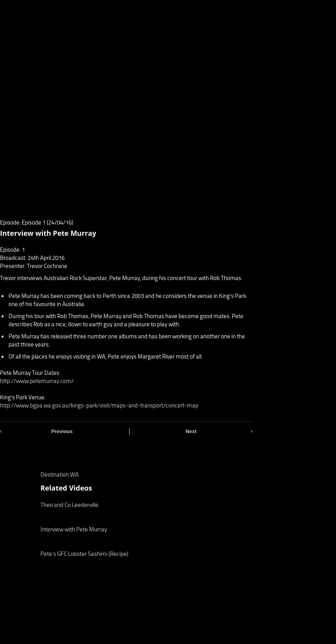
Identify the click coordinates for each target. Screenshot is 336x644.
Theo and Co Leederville (69, 505)
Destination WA (59, 475)
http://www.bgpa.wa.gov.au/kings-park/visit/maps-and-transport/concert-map (99, 406)
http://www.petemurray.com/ (37, 381)
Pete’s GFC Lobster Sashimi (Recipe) (84, 554)
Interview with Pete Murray (74, 529)
